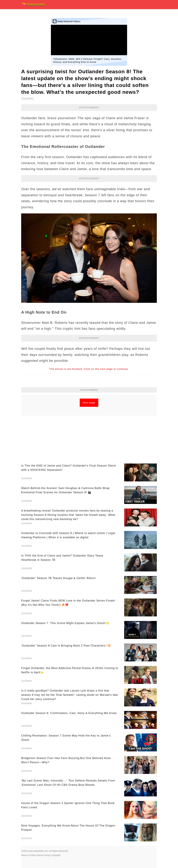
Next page (89, 403)
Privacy (47, 855)
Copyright (56, 855)
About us (25, 855)
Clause (40, 855)
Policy (33, 855)
